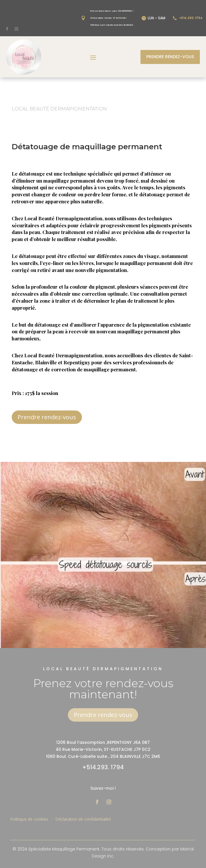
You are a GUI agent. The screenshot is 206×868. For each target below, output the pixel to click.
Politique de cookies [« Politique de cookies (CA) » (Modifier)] (29, 819)
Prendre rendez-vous (170, 57)
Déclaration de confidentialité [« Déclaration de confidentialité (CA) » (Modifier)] (83, 819)
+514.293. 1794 (103, 767)
